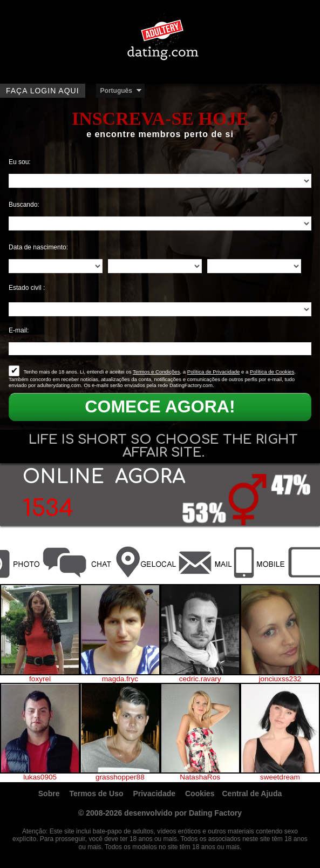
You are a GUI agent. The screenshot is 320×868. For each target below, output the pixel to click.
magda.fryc (120, 679)
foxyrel (40, 679)
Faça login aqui (43, 91)
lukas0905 (40, 777)
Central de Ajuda (252, 794)
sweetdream (280, 777)
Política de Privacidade (214, 372)
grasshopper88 (120, 777)
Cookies (200, 794)
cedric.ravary (200, 679)
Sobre (50, 794)
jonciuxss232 (280, 679)
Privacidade (155, 794)
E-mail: (19, 330)
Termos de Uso (97, 794)
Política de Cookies (272, 372)
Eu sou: (20, 162)
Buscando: (24, 205)
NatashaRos (200, 777)
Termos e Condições (156, 372)
